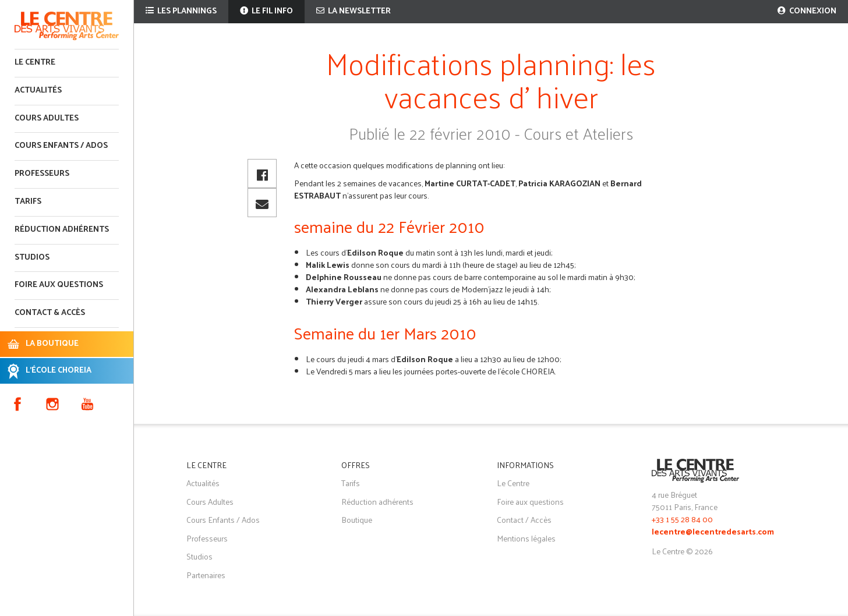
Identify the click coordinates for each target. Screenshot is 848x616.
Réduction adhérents (62, 230)
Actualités (38, 91)
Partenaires (206, 575)
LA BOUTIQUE (52, 344)
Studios (32, 258)
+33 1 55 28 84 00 (682, 519)
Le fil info (266, 11)
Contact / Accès (524, 520)
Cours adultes (47, 118)
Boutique (357, 520)
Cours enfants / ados (61, 146)
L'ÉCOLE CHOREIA (59, 371)
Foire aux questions (59, 285)
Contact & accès (50, 313)
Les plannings (181, 11)
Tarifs (28, 202)
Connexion (807, 11)
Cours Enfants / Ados (223, 520)
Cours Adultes (210, 502)
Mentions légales (526, 538)
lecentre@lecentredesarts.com (713, 532)
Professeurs (42, 174)
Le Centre (35, 63)
